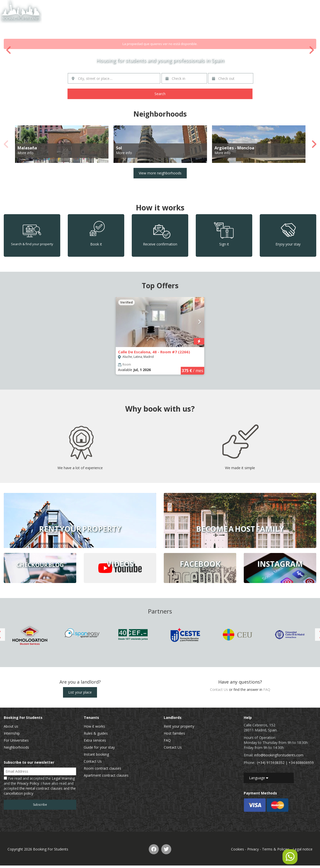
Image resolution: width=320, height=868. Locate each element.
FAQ (267, 689)
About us (11, 726)
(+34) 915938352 (271, 763)
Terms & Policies (276, 849)
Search (160, 94)
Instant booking (96, 754)
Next (311, 50)
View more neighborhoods (160, 173)
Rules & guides (96, 733)
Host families (174, 733)
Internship (12, 733)
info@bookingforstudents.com (279, 755)
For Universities (16, 740)
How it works (94, 726)
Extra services (95, 740)
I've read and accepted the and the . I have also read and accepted (40, 786)
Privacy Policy (28, 783)
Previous (9, 50)
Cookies (237, 849)
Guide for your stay (99, 747)
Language (259, 778)
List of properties (247, 6)
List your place (80, 692)
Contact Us (275, 6)
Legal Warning (63, 778)
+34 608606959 (301, 763)
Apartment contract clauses (106, 775)
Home (222, 6)
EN (303, 6)
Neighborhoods (16, 747)
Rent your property (179, 726)
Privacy (253, 849)
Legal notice (303, 849)
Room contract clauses (102, 768)
